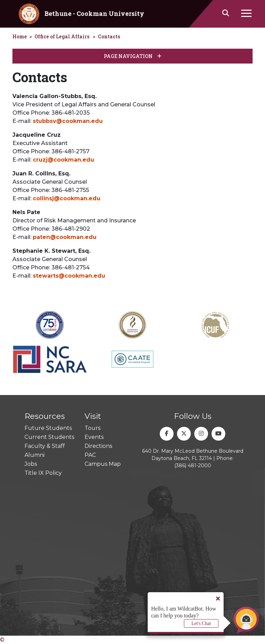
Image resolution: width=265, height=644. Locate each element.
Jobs (31, 464)
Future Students (48, 428)
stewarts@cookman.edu (69, 276)
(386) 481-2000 (193, 465)
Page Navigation (133, 56)
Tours (92, 428)
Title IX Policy (43, 473)
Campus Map (103, 464)
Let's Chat (201, 623)
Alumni (35, 455)
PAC (90, 455)
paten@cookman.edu (65, 237)
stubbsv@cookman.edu (68, 121)
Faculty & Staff (45, 446)
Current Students (49, 437)
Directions (98, 446)
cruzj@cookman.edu (63, 160)
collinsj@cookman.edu (67, 198)
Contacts (109, 36)
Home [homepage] (20, 36)
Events (94, 437)
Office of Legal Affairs (62, 36)
